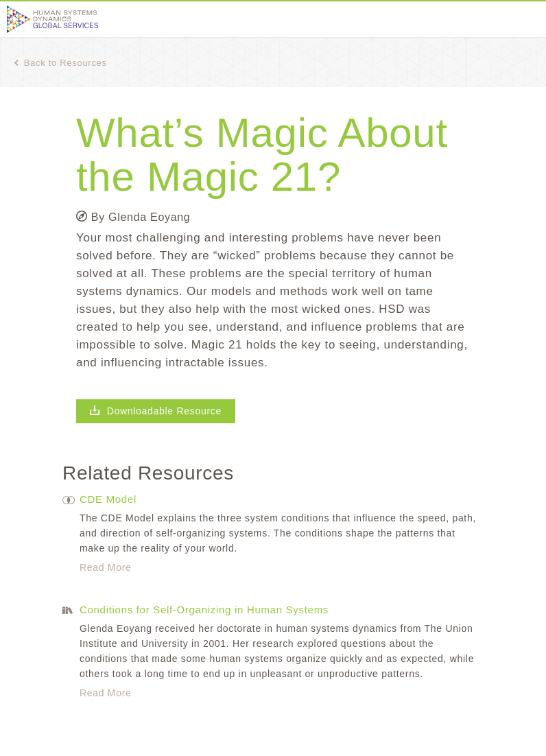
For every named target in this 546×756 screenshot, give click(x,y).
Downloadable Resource (156, 411)
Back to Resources (60, 63)
